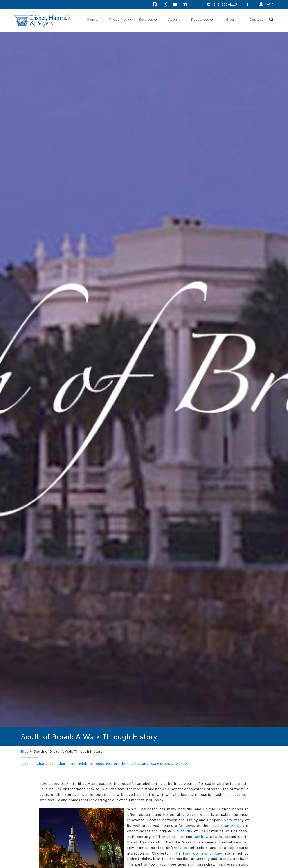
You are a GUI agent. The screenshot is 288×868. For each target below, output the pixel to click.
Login (269, 4)
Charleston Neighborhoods (81, 764)
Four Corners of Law (202, 854)
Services (148, 20)
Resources (202, 20)
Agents (174, 20)
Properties (120, 20)
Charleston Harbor (227, 826)
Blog (230, 20)
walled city (183, 831)
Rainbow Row (206, 837)
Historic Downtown (173, 764)
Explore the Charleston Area (130, 764)
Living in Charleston (39, 764)
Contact (256, 20)
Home (92, 20)
